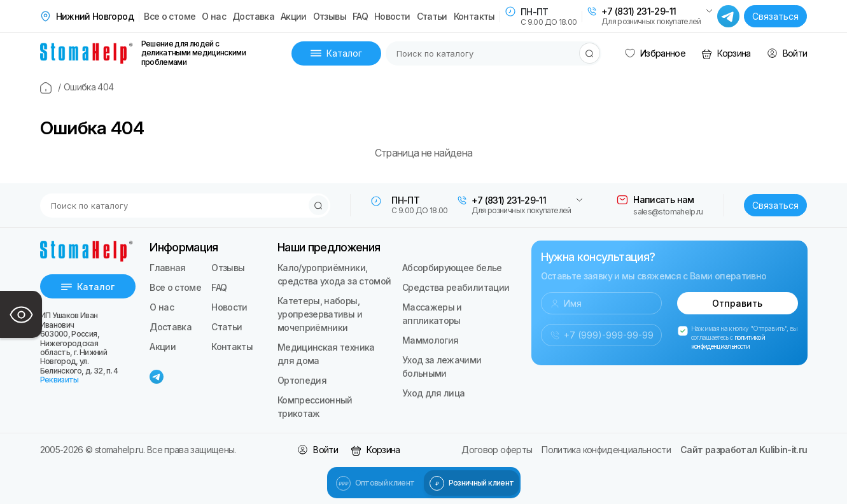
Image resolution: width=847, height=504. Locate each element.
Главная (168, 268)
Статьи (432, 17)
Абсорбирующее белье (452, 268)
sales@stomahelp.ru (668, 212)
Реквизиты (59, 380)
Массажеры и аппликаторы (432, 314)
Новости (392, 17)
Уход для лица (434, 393)
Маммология (430, 340)
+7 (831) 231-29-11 (639, 11)
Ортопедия (302, 380)
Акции (294, 17)
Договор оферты (497, 450)
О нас (214, 17)
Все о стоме (170, 17)
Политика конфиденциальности (606, 450)
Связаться (775, 16)
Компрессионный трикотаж (315, 407)
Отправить (737, 303)
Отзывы (330, 17)
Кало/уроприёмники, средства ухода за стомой (334, 274)
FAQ (360, 17)
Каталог (336, 53)
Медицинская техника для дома (326, 354)
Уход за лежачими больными (442, 367)
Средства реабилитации (456, 287)
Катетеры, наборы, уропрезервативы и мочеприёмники (320, 314)
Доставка (253, 17)
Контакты (474, 17)
